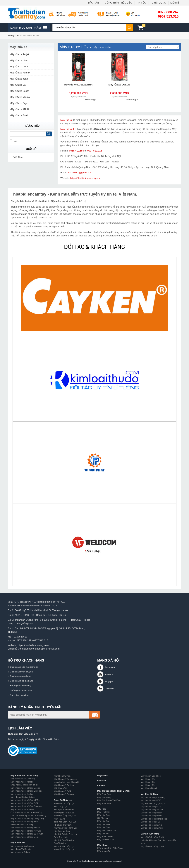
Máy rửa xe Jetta (19, 79)
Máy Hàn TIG (103, 833)
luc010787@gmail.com (80, 173)
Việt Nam (17, 157)
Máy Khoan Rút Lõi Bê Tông (24, 776)
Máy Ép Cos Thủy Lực (64, 803)
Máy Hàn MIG (104, 824)
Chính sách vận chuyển (21, 672)
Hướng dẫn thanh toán (21, 690)
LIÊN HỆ (175, 3)
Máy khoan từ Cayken (64, 785)
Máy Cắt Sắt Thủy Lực (64, 849)
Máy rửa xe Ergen (19, 103)
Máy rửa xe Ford (19, 115)
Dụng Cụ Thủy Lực (63, 800)
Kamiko (101, 785)
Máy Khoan (103, 845)
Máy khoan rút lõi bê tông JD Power (27, 834)
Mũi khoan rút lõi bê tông (22, 825)
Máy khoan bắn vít (149, 788)
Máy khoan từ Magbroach (22, 846)
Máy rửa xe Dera (19, 67)
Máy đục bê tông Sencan (152, 810)
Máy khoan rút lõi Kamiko (22, 782)
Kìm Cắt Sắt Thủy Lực (64, 846)
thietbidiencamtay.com (92, 861)
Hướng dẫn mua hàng (21, 686)
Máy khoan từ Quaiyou (64, 794)
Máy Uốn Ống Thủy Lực (65, 816)
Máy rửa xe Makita (20, 97)
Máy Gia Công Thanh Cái (65, 828)
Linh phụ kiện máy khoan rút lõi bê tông (28, 815)
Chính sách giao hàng (20, 676)
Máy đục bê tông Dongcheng (154, 819)
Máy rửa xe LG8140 (120, 85)
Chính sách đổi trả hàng (22, 681)
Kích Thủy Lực (61, 807)
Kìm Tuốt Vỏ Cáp (62, 831)
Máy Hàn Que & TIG (106, 830)
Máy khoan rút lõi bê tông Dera (24, 837)
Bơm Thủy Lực (61, 837)
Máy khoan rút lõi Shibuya (22, 809)
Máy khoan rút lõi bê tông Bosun (25, 788)
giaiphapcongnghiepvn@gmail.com (41, 649)
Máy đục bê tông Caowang (153, 797)
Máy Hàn (101, 809)
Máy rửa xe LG (31, 35)
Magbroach (103, 776)
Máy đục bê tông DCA (151, 807)
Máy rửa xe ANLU (19, 109)
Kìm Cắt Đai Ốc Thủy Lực (66, 834)
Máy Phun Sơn (104, 794)
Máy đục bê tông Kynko (151, 825)
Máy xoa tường (104, 797)
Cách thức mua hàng (20, 695)
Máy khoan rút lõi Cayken (22, 794)
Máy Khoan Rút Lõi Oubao (23, 797)
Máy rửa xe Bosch (20, 91)
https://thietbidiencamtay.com (86, 178)
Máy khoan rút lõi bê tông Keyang (26, 831)
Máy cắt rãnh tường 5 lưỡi (152, 846)
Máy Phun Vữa (104, 803)
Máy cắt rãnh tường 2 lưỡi (152, 837)
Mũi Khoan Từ (60, 788)
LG (13, 141)
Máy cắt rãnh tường (150, 834)
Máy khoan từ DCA (63, 791)
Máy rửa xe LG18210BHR (78, 85)
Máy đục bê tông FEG (151, 822)
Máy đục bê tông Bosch (151, 813)
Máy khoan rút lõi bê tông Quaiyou (26, 806)
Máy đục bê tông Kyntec (152, 828)
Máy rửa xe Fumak (20, 73)
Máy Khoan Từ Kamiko (21, 849)
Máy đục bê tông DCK (151, 800)
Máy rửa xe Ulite (19, 60)
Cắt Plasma (103, 818)
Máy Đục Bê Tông (149, 794)
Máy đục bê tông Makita (152, 816)
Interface (102, 780)
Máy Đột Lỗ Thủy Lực (64, 813)
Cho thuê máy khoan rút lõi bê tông (26, 812)
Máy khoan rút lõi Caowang (23, 779)
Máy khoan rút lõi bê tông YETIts (25, 800)
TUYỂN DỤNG (158, 3)
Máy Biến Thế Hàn (106, 837)
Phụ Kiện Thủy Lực (63, 825)
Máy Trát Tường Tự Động (109, 800)
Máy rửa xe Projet (19, 54)
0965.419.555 (77, 151)
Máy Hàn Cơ (103, 821)
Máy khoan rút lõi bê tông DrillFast (26, 791)
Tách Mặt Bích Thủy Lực (65, 822)
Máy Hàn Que (104, 827)
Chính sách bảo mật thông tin (24, 667)
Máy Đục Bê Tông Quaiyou (153, 803)
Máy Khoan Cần (148, 779)
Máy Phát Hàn (104, 812)
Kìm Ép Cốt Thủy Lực (64, 810)
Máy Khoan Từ (18, 843)
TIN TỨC (141, 3)
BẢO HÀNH (94, 3)
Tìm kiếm (129, 28)
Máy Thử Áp (59, 819)
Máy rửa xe (66, 120)
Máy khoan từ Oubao (20, 852)
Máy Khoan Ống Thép (151, 776)
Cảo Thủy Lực (60, 843)
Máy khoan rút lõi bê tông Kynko (25, 828)
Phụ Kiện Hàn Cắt (105, 840)
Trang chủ (13, 35)
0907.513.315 (168, 16)
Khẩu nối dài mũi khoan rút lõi (24, 785)
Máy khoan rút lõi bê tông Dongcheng (28, 818)
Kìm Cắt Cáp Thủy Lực (64, 840)
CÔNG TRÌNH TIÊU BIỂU (118, 3)
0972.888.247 (168, 12)
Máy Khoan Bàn (148, 785)
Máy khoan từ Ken (62, 776)
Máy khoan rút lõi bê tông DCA (24, 803)
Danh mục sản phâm (29, 28)
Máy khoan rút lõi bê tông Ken (24, 822)
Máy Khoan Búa (148, 782)
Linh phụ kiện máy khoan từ (67, 782)
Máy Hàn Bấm (104, 815)
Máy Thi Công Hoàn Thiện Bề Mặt (113, 791)
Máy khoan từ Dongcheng (66, 779)
